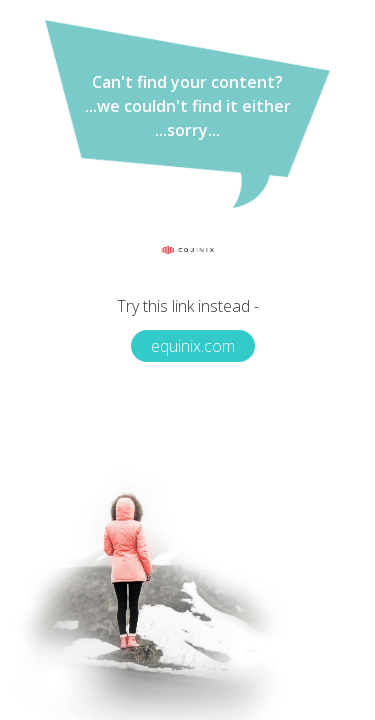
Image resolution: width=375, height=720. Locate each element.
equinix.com (193, 346)
